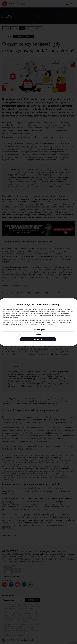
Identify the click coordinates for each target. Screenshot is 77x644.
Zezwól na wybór (39, 330)
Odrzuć (38, 334)
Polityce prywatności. (46, 324)
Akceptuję (38, 339)
